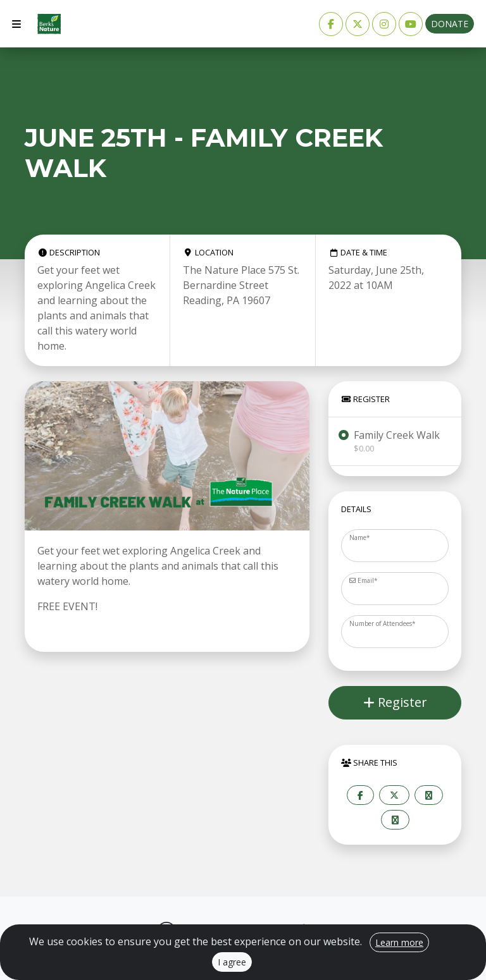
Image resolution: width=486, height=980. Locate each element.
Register (395, 702)
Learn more (399, 942)
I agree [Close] (232, 962)
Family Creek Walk (397, 441)
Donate (450, 24)
